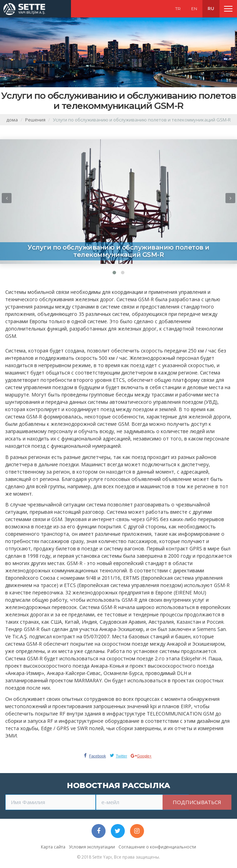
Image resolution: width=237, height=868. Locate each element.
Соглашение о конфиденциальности (157, 847)
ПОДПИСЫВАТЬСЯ (197, 802)
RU (211, 9)
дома (12, 120)
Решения (35, 120)
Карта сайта (53, 847)
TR (178, 9)
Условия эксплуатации (92, 847)
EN (194, 9)
